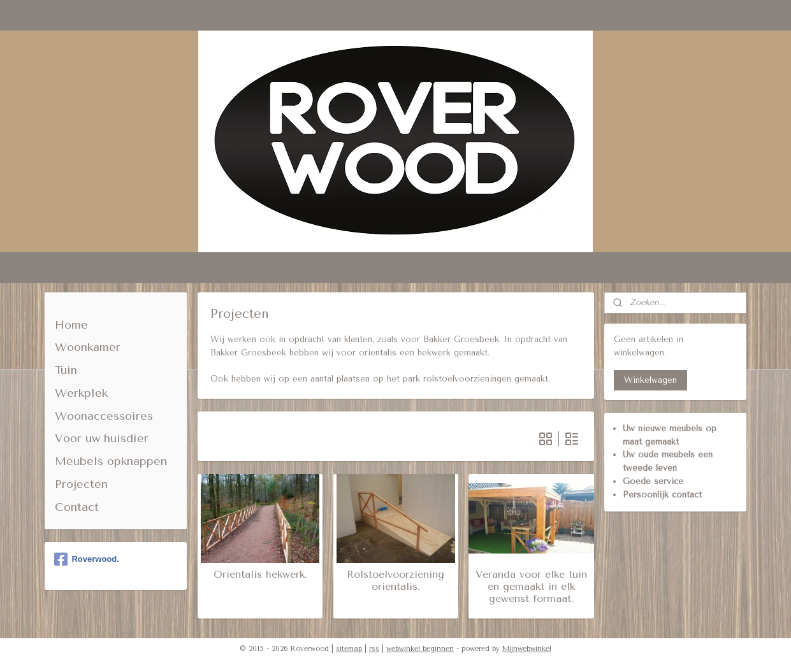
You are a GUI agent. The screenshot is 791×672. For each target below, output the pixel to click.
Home (71, 325)
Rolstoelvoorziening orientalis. (395, 580)
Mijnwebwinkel (527, 649)
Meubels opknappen (111, 461)
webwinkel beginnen (420, 649)
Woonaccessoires (104, 416)
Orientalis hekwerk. (260, 574)
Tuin (66, 370)
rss (374, 649)
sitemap (349, 649)
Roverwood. (86, 559)
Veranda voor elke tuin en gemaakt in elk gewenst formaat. (531, 586)
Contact (77, 507)
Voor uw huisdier (102, 438)
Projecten (81, 484)
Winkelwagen (650, 380)
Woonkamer (88, 347)
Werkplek (81, 393)
